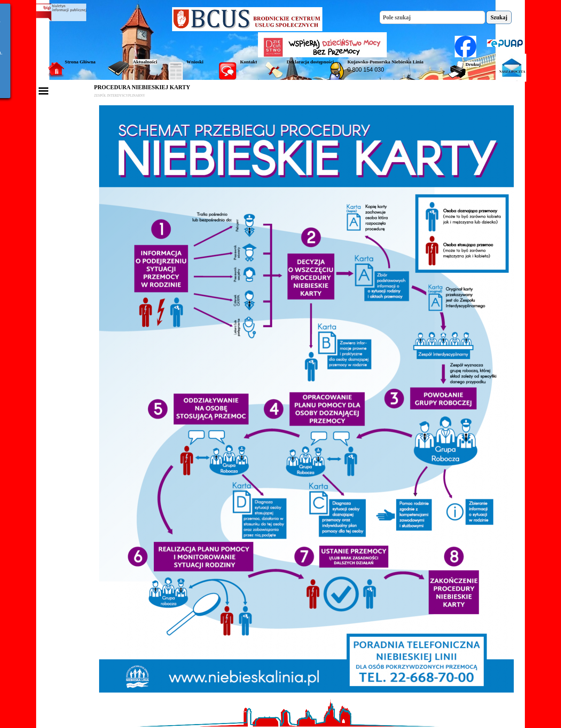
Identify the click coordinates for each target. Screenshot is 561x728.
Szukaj (499, 17)
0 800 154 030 (366, 70)
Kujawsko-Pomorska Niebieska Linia (386, 62)
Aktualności (145, 62)
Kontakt (248, 62)
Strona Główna (80, 62)
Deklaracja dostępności (310, 62)
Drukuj (473, 64)
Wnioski (195, 62)
